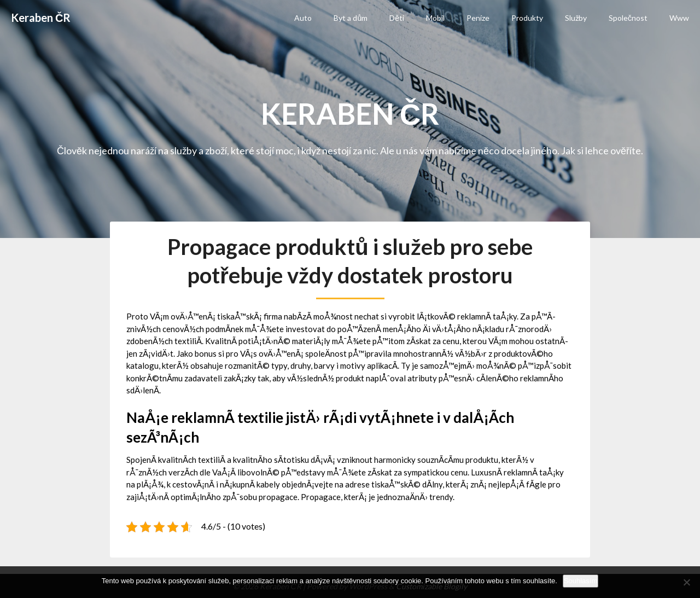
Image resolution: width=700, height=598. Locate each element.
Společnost (628, 18)
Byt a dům (351, 18)
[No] (686, 582)
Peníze (478, 18)
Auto (303, 18)
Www (679, 18)
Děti (397, 18)
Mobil (435, 18)
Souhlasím (581, 581)
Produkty (527, 18)
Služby (576, 18)
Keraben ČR (41, 18)
